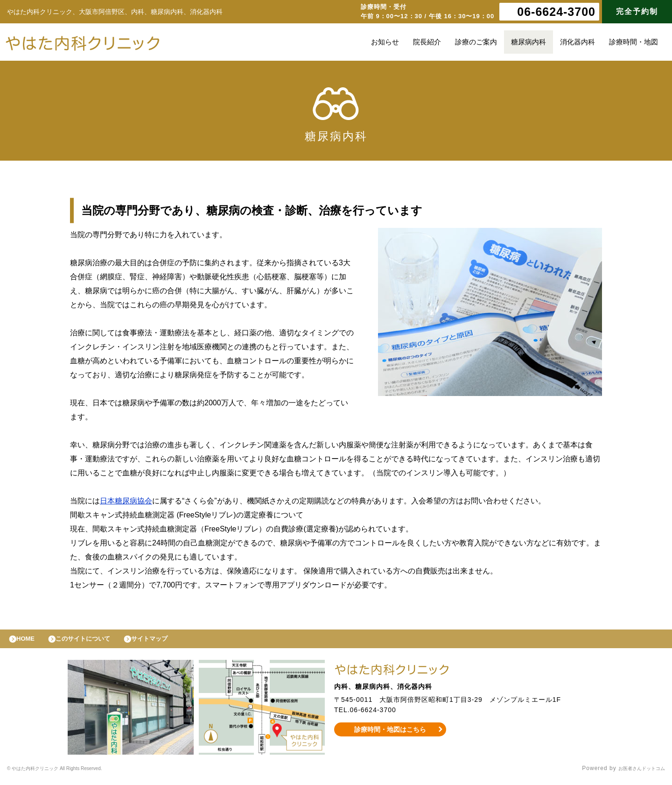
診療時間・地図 (633, 42)
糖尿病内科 (528, 42)
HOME (29, 641)
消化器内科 (577, 42)
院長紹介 (427, 42)
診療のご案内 (476, 42)
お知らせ (385, 42)
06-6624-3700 (556, 12)
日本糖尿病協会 (126, 501)
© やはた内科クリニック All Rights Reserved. (72, 773)
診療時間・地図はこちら (390, 734)
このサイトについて (95, 641)
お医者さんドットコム (635, 773)
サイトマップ (171, 641)
